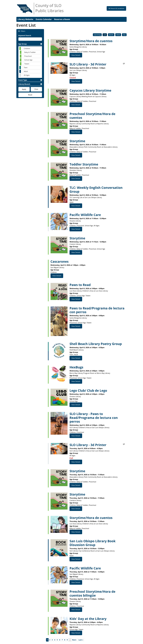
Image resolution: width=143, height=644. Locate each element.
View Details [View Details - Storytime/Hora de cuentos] (76, 55)
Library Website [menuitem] (25, 19)
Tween (27, 64)
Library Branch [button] (24, 84)
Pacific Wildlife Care (85, 215)
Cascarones (60, 262)
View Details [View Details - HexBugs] (76, 381)
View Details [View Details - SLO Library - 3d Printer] (76, 81)
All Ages (27, 75)
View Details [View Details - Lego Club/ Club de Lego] (76, 405)
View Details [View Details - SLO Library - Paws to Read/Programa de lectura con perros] (76, 436)
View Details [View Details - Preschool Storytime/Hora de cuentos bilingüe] (76, 610)
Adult (26, 71)
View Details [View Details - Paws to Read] (76, 299)
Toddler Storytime (84, 164)
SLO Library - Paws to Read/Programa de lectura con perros (94, 418)
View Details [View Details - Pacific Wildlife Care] (76, 229)
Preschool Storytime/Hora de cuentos (92, 116)
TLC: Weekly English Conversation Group (96, 190)
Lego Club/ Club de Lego (88, 391)
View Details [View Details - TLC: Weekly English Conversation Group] (76, 206)
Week (118, 35)
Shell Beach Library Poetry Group (96, 344)
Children (27, 48)
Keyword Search (25, 36)
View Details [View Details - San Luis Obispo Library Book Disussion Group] (76, 559)
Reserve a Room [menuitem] (62, 19)
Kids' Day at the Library (88, 619)
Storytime (77, 141)
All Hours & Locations (116, 8)
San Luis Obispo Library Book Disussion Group (93, 543)
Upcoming (97, 35)
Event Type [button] (23, 80)
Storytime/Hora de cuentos (91, 41)
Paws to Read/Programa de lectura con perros (97, 310)
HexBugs (76, 367)
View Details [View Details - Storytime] (76, 155)
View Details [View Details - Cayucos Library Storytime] (76, 105)
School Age (28, 60)
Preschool (28, 56)
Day (124, 35)
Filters (23, 31)
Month (111, 35)
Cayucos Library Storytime (90, 90)
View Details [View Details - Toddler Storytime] (76, 179)
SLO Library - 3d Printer (88, 64)
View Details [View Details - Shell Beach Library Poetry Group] (76, 358)
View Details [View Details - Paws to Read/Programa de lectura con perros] (76, 326)
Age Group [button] (22, 44)
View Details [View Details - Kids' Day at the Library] (76, 633)
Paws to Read (80, 285)
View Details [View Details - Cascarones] (57, 276)
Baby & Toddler (30, 52)
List (105, 35)
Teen (26, 68)
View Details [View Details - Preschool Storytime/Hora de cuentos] (76, 132)
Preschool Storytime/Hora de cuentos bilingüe (92, 593)
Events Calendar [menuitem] (44, 19)
